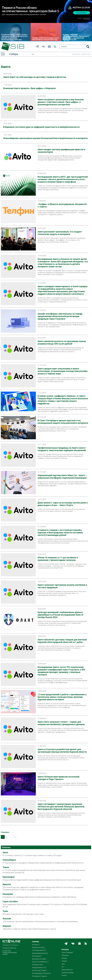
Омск (5, 852)
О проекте (6, 945)
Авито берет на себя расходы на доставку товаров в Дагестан (35, 77)
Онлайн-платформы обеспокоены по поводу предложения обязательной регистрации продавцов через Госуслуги (60, 316)
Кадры (44, 970)
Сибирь (64, 961)
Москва (64, 958)
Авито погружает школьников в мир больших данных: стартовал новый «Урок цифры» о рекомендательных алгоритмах (61, 102)
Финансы (47, 973)
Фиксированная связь (40, 953)
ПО (44, 968)
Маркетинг (44, 962)
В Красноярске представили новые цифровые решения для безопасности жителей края (42, 880)
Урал (63, 964)
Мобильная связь (38, 947)
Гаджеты (44, 976)
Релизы (64, 975)
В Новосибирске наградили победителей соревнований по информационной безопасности (43, 863)
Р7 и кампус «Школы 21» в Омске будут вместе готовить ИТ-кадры (32, 855)
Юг (63, 967)
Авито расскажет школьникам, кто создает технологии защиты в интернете (60, 233)
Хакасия (7, 919)
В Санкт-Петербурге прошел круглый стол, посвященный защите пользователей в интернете (63, 422)
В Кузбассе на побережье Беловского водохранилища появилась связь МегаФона (39, 897)
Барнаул (7, 926)
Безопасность (37, 959)
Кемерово (8, 894)
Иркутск (7, 884)
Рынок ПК (35, 962)
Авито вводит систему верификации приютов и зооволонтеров (61, 151)
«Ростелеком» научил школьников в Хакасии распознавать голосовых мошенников (40, 922)
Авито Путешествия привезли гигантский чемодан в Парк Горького (58, 778)
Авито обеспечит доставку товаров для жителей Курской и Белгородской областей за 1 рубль (62, 641)
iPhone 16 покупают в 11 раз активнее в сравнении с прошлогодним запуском (58, 559)
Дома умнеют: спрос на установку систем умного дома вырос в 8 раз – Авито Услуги (63, 504)
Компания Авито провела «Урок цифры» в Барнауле (29, 88)
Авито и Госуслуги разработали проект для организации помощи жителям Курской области (62, 751)
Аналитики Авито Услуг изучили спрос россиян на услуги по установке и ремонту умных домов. (61, 510)
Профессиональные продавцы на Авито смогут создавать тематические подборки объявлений (62, 449)
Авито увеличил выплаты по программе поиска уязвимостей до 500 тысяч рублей (62, 342)
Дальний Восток (67, 970)
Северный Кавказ (68, 973)
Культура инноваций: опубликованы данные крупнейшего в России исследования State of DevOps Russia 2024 (60, 615)
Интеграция (36, 956)
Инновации (36, 976)
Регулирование (37, 973)
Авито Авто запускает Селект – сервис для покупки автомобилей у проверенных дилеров (61, 723)
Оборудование (37, 968)
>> (15, 837)
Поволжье (65, 955)
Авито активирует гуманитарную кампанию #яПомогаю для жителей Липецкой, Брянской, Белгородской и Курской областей (61, 807)
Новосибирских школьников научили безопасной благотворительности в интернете (45, 138)
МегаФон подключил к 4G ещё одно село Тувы (23, 914)
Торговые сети (37, 965)
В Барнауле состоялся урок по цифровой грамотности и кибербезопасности (41, 127)
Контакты (14, 945)
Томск (6, 867)
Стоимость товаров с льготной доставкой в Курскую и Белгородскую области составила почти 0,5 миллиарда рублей (60, 533)
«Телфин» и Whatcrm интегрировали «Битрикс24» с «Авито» (62, 205)
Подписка (13, 948)
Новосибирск (9, 860)
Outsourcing (36, 970)
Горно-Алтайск (10, 901)
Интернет (35, 945)
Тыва (5, 911)
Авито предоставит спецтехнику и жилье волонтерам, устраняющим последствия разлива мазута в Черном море (63, 371)
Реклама (5, 948)
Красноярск (9, 877)
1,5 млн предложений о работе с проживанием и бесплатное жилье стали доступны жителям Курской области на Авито (62, 697)
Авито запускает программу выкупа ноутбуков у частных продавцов (62, 586)
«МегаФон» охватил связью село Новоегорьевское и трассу (29, 929)
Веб (44, 959)
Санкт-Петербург (67, 953)
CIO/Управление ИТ (39, 950)
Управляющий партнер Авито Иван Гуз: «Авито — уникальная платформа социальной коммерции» (62, 477)
